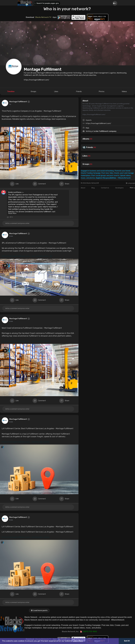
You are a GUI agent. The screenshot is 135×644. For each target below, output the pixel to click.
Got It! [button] (127, 641)
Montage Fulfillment (43, 69)
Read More (12, 213)
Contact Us (105, 188)
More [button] (132, 188)
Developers (119, 188)
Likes (85, 156)
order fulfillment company (105, 131)
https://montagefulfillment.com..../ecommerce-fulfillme (26, 341)
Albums (86, 139)
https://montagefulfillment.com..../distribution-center (26, 442)
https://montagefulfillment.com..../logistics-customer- (26, 124)
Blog (93, 188)
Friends (89, 147)
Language (130, 183)
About (83, 188)
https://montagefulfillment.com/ (98, 123)
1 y (10, 104)
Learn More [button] (78, 641)
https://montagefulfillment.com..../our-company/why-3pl (27, 256)
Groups (86, 164)
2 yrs (11, 236)
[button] (47, 3)
